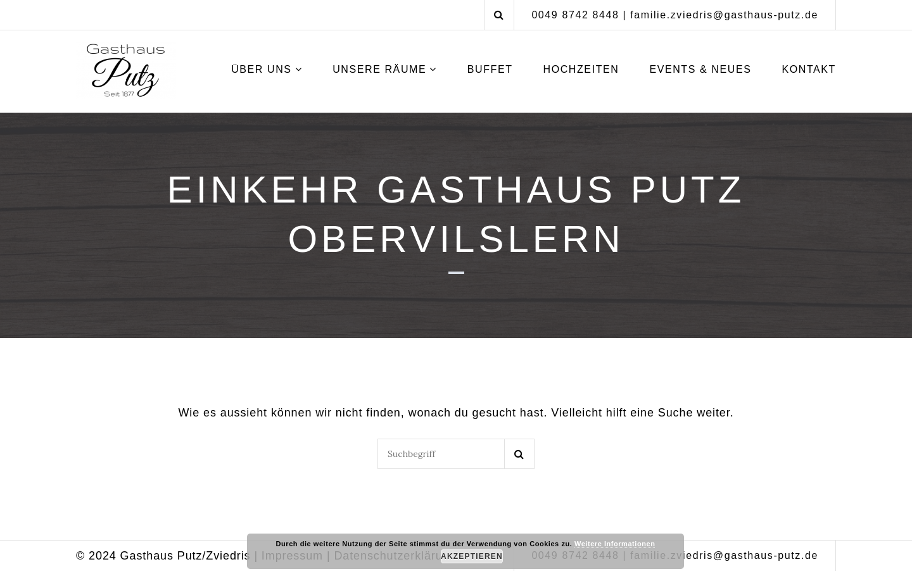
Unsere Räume (379, 69)
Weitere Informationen (615, 544)
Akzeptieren (472, 556)
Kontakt (809, 69)
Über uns (261, 69)
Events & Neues (700, 69)
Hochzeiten (581, 69)
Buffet (490, 69)
